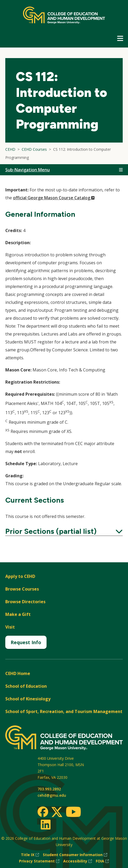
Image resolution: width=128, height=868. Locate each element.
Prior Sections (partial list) (64, 531)
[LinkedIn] (45, 824)
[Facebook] (43, 812)
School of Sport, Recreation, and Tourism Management (64, 711)
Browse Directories (25, 602)
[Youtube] (73, 813)
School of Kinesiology (28, 699)
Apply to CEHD (20, 576)
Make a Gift (18, 614)
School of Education (26, 686)
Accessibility (78, 861)
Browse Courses (22, 589)
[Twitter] (57, 812)
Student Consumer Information (75, 855)
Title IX (30, 855)
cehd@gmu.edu (52, 795)
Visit (10, 627)
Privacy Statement (39, 861)
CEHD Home (18, 673)
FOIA (102, 861)
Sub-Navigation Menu (28, 170)
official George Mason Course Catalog (54, 198)
